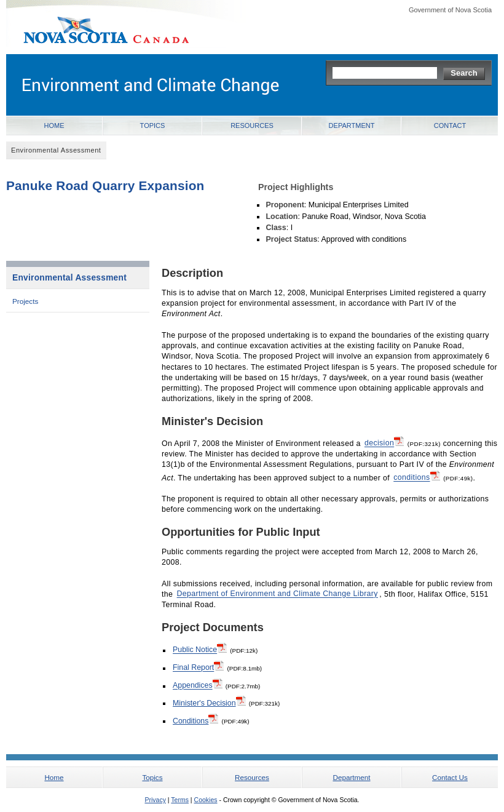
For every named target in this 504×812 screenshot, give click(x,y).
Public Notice (200, 649)
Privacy (155, 800)
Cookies (206, 800)
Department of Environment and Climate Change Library (278, 594)
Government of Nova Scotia (450, 10)
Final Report (198, 667)
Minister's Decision (209, 703)
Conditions (195, 720)
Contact (450, 125)
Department (352, 125)
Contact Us (450, 777)
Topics (153, 125)
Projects (25, 301)
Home (54, 125)
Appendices (198, 685)
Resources (252, 125)
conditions (416, 477)
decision (384, 442)
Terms (180, 800)
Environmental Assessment (69, 278)
